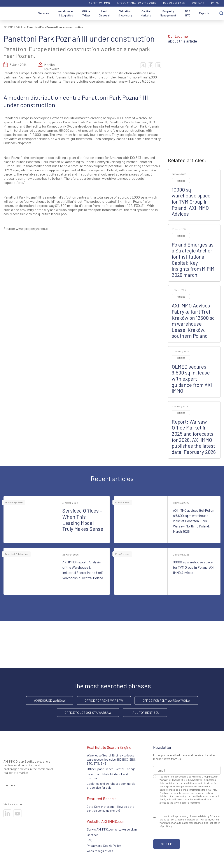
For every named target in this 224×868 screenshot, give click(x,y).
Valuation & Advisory (125, 13)
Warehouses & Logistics (66, 13)
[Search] (221, 13)
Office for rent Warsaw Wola (166, 700)
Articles (20, 27)
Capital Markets (146, 13)
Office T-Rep (86, 13)
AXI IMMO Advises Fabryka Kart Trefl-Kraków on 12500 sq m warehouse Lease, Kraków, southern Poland (193, 321)
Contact (198, 3)
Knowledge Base (14, 502)
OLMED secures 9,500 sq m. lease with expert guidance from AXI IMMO (192, 379)
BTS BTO (188, 13)
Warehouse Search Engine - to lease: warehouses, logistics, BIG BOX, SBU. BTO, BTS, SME (111, 759)
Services (44, 13)
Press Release (174, 3)
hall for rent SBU (145, 713)
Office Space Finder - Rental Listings (111, 769)
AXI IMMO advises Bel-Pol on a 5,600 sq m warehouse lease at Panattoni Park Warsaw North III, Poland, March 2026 (194, 521)
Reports (204, 13)
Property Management (168, 13)
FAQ (90, 840)
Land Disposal (104, 13)
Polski (216, 3)
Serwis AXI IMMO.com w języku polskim (112, 829)
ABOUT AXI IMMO (99, 3)
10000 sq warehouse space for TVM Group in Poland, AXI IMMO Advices (191, 202)
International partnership (137, 3)
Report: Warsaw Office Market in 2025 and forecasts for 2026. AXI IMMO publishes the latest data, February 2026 (194, 437)
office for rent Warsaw (104, 700)
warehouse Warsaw (50, 700)
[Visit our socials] (7, 813)
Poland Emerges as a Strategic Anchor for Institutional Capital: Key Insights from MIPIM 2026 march (193, 260)
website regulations (100, 851)
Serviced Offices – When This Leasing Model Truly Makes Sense (83, 520)
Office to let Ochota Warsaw (88, 713)
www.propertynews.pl (32, 228)
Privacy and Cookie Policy (104, 846)
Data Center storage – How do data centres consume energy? (111, 809)
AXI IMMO (9, 27)
